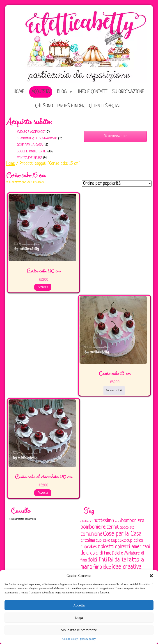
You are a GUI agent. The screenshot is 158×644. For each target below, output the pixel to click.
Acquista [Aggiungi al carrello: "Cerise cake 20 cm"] (43, 287)
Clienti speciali (106, 106)
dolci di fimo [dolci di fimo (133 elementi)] (101, 553)
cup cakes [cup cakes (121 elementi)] (135, 540)
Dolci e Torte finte (31, 152)
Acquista (41, 92)
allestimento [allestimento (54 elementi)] (87, 521)
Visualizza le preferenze (79, 630)
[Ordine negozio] (117, 184)
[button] (151, 576)
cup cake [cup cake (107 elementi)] (103, 541)
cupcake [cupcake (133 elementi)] (118, 540)
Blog (62, 92)
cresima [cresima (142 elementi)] (88, 540)
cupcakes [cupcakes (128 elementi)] (89, 547)
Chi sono (44, 106)
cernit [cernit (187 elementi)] (113, 527)
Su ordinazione (128, 92)
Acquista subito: (29, 122)
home (19, 92)
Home (11, 164)
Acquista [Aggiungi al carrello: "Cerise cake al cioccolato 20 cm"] (43, 493)
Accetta (79, 605)
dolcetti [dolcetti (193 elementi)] (106, 547)
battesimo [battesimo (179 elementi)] (104, 521)
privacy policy (88, 639)
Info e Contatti (93, 92)
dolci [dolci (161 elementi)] (85, 553)
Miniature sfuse (29, 158)
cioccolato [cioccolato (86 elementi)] (127, 528)
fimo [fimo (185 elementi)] (98, 567)
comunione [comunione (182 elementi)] (91, 534)
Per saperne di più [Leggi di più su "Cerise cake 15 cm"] (114, 390)
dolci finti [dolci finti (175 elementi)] (97, 560)
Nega (79, 618)
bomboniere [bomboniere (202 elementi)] (93, 527)
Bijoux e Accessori (31, 132)
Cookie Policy (70, 639)
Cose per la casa (30, 145)
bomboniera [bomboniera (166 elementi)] (133, 521)
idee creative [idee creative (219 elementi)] (127, 567)
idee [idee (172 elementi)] (107, 567)
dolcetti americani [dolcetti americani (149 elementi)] (132, 547)
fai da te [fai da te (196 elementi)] (117, 560)
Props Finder (71, 106)
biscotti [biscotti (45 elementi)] (118, 521)
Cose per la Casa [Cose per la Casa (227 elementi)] (122, 534)
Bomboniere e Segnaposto (37, 139)
